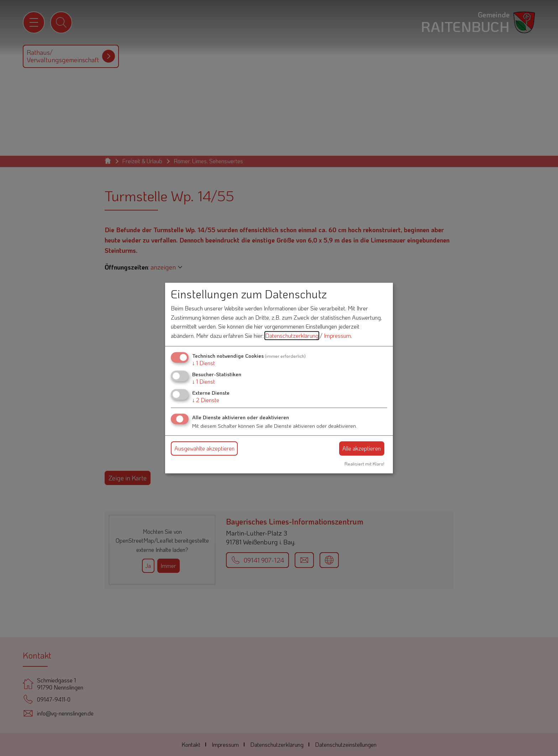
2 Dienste (206, 400)
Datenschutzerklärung (292, 336)
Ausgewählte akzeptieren (204, 448)
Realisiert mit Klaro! (364, 464)
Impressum (337, 336)
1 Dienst (204, 363)
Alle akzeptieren (362, 448)
